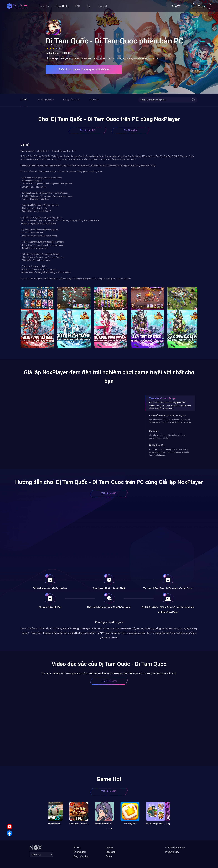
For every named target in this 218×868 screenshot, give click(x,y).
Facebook (103, 6)
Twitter (109, 856)
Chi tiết (24, 100)
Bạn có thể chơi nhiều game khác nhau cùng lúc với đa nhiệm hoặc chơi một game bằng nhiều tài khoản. (170, 421)
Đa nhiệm (154, 431)
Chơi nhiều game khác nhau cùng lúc (167, 415)
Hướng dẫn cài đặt (72, 100)
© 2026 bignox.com (175, 848)
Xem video (94, 100)
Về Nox (77, 848)
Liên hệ (109, 848)
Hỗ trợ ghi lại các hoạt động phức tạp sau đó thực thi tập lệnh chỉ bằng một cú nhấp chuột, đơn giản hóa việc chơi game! (169, 452)
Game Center (62, 6)
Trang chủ (44, 6)
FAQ (78, 6)
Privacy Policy (172, 852)
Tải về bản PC (87, 130)
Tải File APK (130, 130)
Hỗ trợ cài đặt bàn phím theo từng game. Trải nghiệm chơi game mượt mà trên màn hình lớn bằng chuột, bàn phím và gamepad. (170, 405)
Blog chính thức (81, 856)
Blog (89, 6)
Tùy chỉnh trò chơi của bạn (162, 398)
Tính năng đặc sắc (45, 100)
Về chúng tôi (80, 852)
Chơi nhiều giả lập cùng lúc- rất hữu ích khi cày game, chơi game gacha (168, 437)
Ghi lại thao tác (157, 445)
